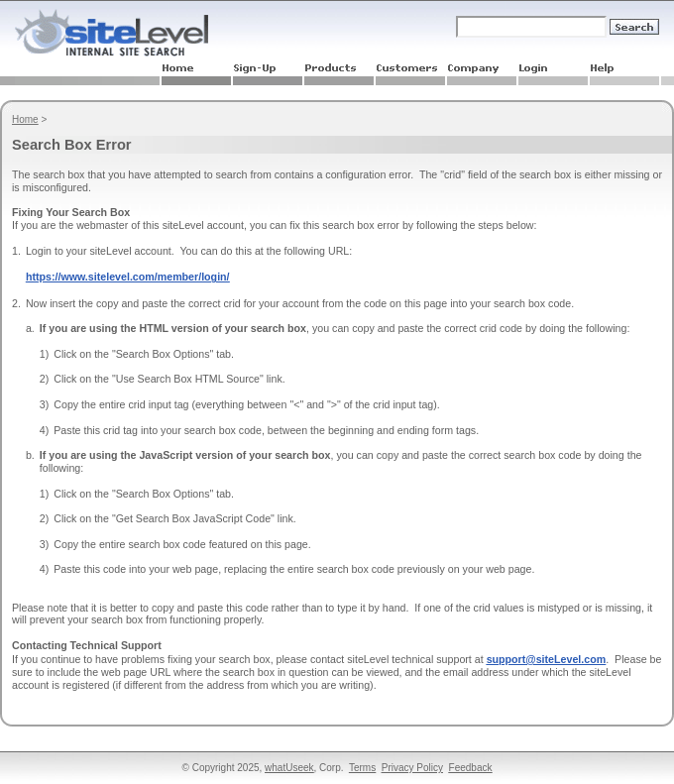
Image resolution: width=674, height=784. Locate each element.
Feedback (471, 768)
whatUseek (289, 768)
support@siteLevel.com (547, 659)
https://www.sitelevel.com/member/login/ (128, 277)
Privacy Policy (412, 768)
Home (25, 119)
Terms (362, 768)
